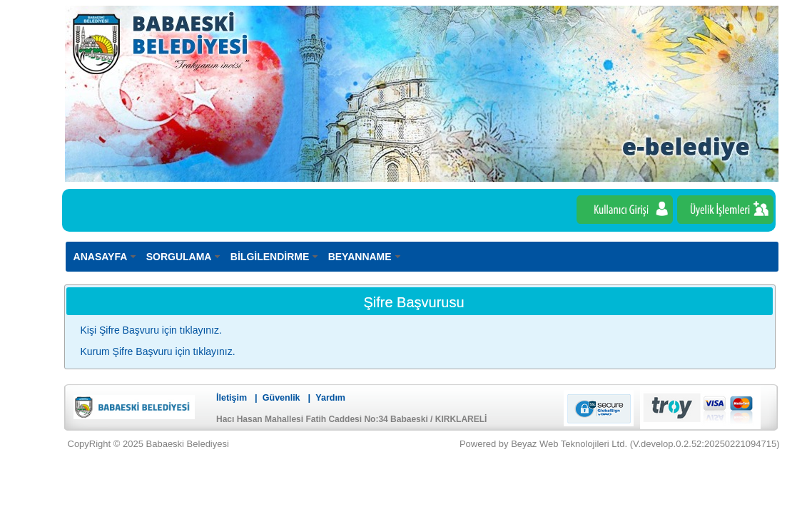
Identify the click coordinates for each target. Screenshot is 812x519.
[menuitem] (106, 256)
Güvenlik (281, 398)
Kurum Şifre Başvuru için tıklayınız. (158, 351)
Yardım (330, 398)
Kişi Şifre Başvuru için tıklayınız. (151, 330)
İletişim (232, 398)
